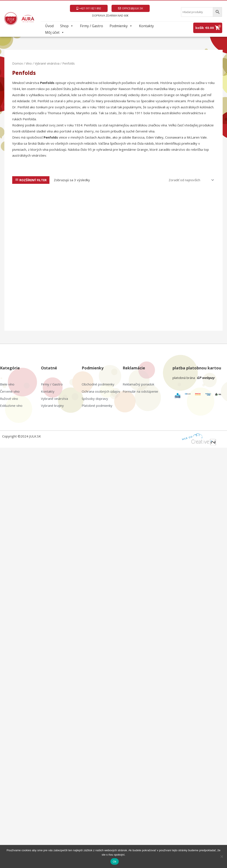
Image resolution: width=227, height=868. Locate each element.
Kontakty (146, 26)
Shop (67, 26)
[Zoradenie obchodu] (190, 180)
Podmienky (121, 26)
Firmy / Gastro (91, 26)
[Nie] (222, 856)
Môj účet (55, 32)
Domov (18, 63)
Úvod (49, 26)
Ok (114, 862)
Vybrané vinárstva (47, 63)
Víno (29, 63)
